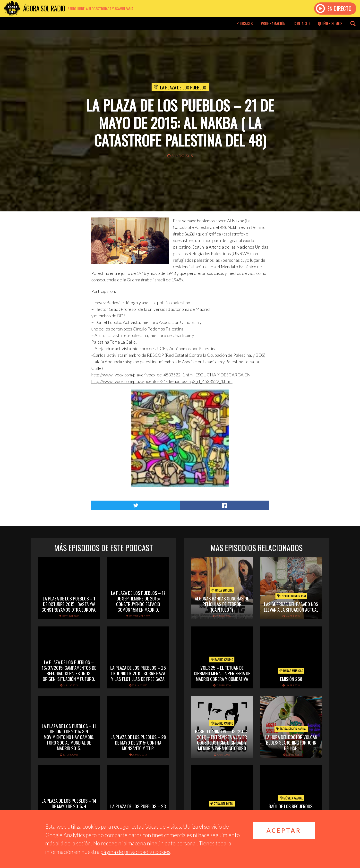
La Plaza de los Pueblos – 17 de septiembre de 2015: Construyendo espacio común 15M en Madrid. (138, 601)
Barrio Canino (222, 660)
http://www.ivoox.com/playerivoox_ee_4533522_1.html (143, 375)
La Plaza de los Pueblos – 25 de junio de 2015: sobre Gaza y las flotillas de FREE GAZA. (138, 673)
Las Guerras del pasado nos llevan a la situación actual (291, 607)
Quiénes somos (330, 24)
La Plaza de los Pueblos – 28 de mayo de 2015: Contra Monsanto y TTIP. (138, 742)
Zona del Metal (222, 804)
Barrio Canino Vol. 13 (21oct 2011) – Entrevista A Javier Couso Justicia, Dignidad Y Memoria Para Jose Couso (222, 739)
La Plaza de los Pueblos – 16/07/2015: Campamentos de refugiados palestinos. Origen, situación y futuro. (69, 670)
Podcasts (245, 24)
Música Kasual (291, 798)
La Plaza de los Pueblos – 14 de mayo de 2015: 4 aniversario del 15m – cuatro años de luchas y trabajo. (69, 809)
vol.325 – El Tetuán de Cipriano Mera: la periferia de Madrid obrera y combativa (222, 673)
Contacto (302, 24)
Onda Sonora (222, 590)
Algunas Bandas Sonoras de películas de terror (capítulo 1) (222, 604)
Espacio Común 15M (291, 596)
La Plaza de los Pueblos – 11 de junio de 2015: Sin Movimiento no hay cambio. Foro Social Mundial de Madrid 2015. (69, 737)
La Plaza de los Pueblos (183, 87)
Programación (273, 24)
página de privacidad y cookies (135, 852)
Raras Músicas (291, 671)
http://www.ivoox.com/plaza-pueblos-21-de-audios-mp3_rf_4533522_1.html (162, 381)
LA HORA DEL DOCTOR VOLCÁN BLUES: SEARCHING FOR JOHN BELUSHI (291, 742)
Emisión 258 (291, 679)
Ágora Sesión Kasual (291, 729)
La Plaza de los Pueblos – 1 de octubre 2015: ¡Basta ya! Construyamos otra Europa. (69, 604)
